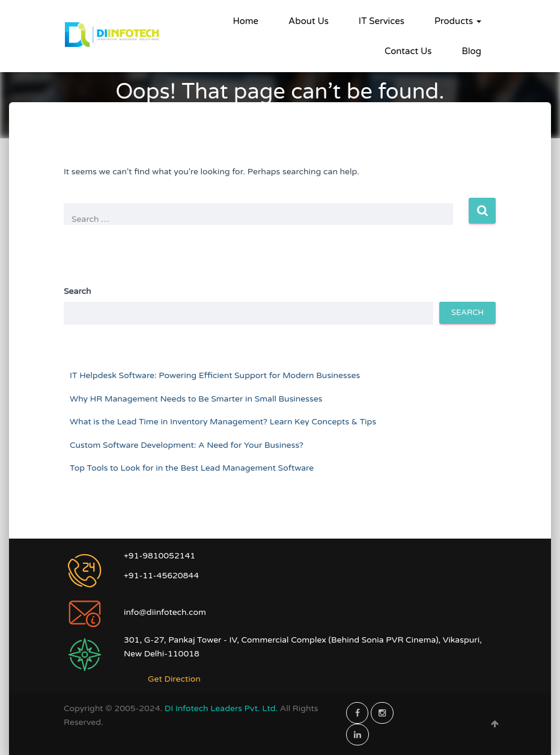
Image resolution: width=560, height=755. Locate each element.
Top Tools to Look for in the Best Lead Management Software (192, 468)
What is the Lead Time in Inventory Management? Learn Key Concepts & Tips (223, 422)
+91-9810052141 (160, 556)
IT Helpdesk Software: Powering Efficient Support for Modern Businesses (215, 375)
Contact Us (408, 51)
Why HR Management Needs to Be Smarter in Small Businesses (196, 399)
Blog (471, 51)
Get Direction (174, 679)
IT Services (382, 21)
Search (78, 291)
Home (246, 21)
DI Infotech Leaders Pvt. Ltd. (222, 708)
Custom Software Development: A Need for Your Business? (187, 445)
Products (458, 21)
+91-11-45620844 (161, 576)
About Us (309, 21)
